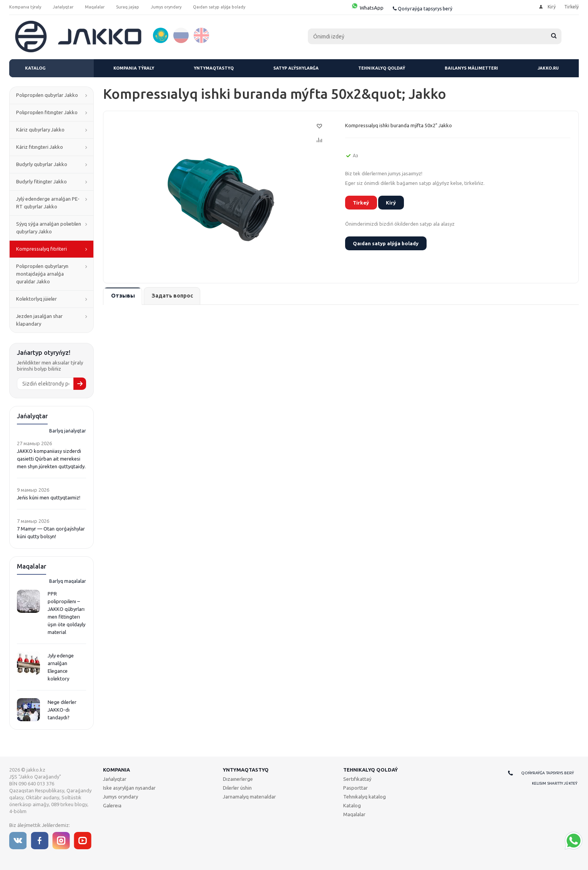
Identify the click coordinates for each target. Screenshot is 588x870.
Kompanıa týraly (134, 68)
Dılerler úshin (237, 788)
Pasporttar (355, 788)
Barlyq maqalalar (68, 581)
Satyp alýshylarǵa (296, 68)
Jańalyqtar (115, 779)
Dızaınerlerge (238, 779)
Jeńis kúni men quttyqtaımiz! (49, 497)
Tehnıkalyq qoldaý (382, 68)
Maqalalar (354, 814)
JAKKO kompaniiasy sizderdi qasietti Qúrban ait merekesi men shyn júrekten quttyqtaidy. (51, 459)
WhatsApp (367, 8)
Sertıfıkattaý (357, 779)
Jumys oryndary (120, 797)
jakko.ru (548, 68)
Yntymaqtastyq (214, 68)
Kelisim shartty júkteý (555, 783)
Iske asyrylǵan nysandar (129, 788)
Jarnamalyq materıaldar (249, 797)
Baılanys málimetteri (471, 68)
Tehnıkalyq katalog (365, 797)
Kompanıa (116, 770)
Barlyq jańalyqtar (68, 431)
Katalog (35, 68)
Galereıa (112, 805)
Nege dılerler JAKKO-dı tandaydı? (62, 710)
